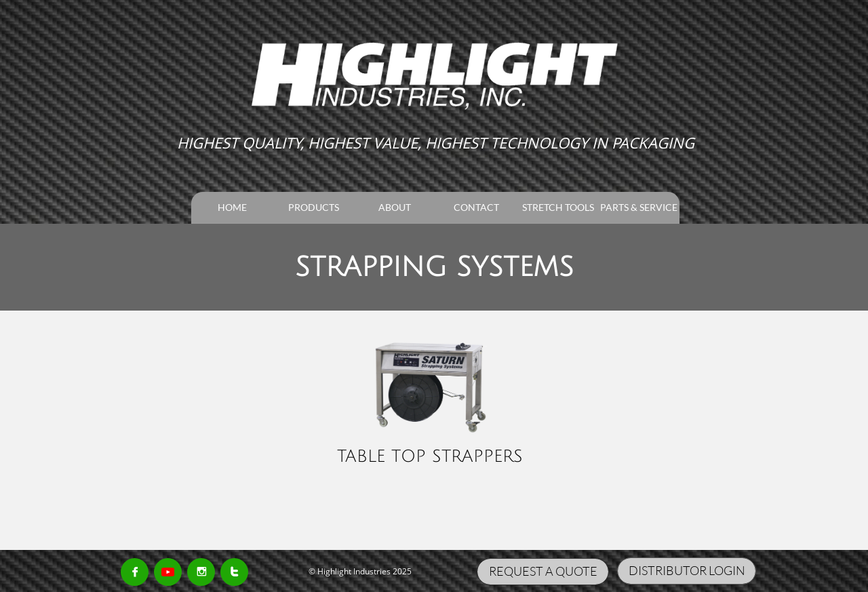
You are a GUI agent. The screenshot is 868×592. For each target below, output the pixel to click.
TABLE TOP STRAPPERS (430, 456)
